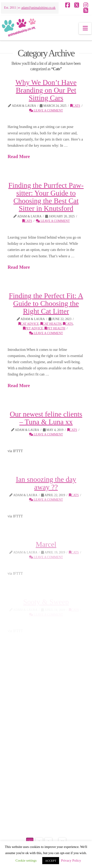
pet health (55, 328)
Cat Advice (29, 324)
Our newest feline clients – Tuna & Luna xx (46, 418)
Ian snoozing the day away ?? (46, 483)
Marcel (46, 544)
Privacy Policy (71, 860)
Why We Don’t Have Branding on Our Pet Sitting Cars (46, 90)
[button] (85, 28)
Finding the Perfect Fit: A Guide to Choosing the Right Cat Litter (46, 303)
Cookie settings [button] (26, 860)
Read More (19, 156)
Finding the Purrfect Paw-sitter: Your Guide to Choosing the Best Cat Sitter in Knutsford (46, 197)
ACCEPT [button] (51, 861)
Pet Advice (33, 328)
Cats (75, 106)
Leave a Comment (46, 111)
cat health (51, 324)
